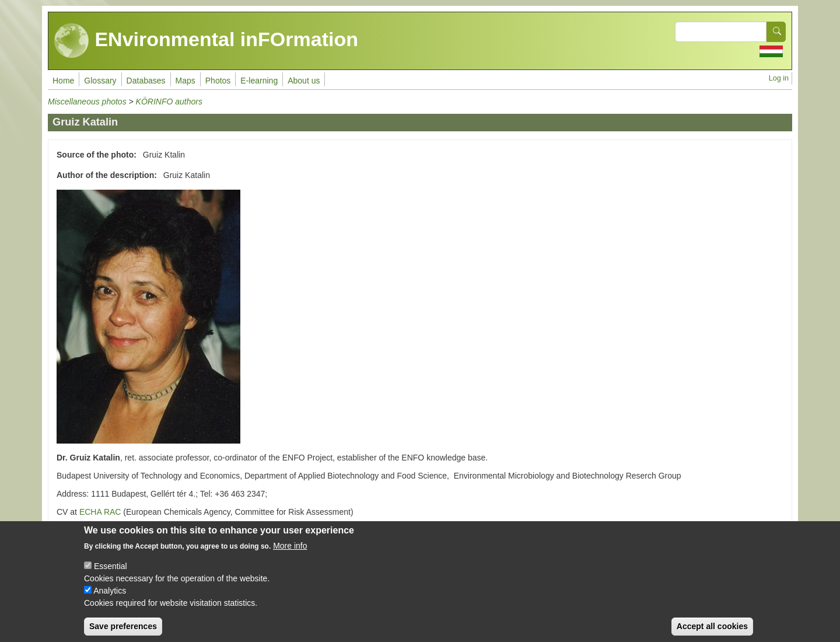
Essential (111, 574)
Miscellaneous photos (87, 102)
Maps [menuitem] (185, 81)
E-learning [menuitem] (259, 81)
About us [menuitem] (304, 81)
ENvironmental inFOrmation (206, 41)
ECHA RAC (100, 512)
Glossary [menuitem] (100, 81)
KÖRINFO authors (169, 102)
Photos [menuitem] (218, 81)
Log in (779, 78)
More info (290, 554)
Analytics (110, 599)
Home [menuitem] (63, 81)
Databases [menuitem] (146, 81)
